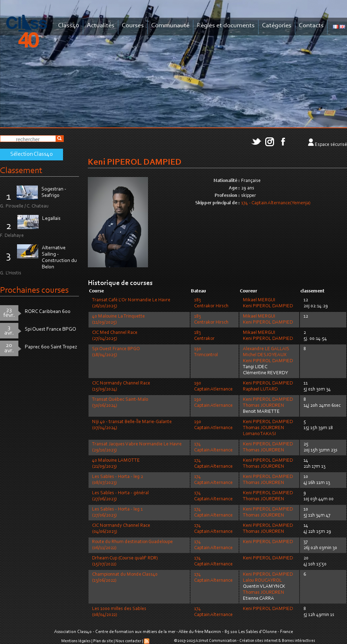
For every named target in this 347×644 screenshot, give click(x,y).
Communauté (170, 26)
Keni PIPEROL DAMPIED (268, 306)
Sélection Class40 (32, 154)
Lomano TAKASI (259, 434)
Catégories (277, 26)
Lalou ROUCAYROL (262, 581)
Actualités (101, 26)
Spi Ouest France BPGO (50, 329)
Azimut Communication (216, 641)
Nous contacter (128, 641)
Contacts (311, 26)
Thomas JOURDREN (264, 406)
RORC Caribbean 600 (48, 312)
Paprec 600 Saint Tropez (51, 347)
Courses (133, 26)
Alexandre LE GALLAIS (266, 349)
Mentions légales (76, 641)
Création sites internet (258, 641)
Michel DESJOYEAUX (265, 355)
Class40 (69, 26)
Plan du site (103, 641)
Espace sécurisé (331, 145)
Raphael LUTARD (260, 389)
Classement (21, 171)
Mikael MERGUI (259, 300)
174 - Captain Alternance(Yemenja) (276, 203)
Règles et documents (226, 26)
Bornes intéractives (298, 641)
